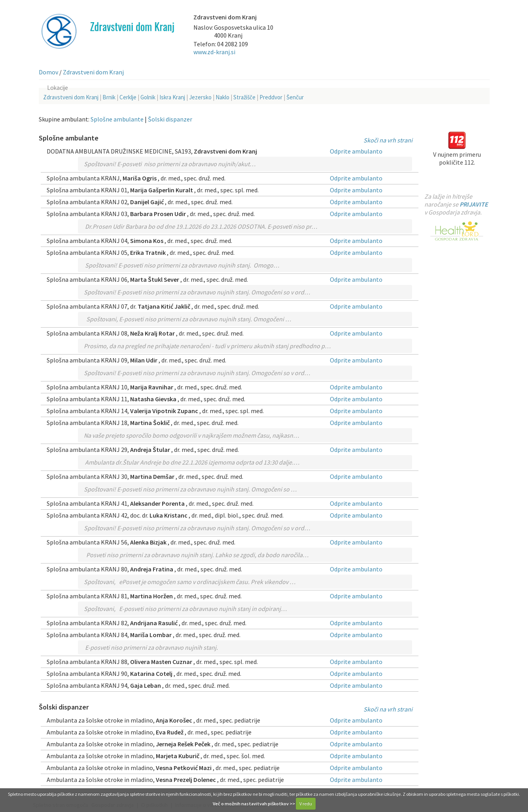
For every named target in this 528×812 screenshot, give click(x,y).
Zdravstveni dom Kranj (93, 72)
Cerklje (128, 97)
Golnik (148, 97)
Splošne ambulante (117, 119)
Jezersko (200, 97)
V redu (306, 803)
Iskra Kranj (172, 97)
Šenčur (295, 97)
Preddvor (271, 97)
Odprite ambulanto (356, 151)
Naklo (222, 97)
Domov (48, 72)
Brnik (109, 97)
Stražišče (244, 97)
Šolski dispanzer (170, 119)
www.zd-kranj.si (214, 52)
